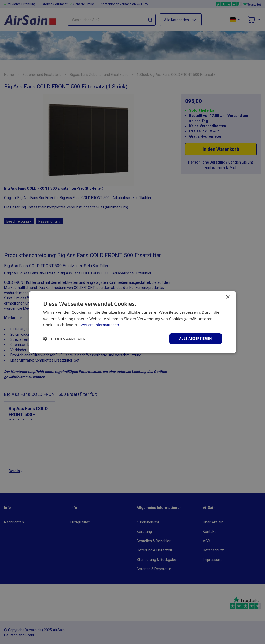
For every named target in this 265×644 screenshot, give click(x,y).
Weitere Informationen (101, 324)
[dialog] (132, 322)
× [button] (228, 297)
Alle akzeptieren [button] (194, 338)
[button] (64, 339)
